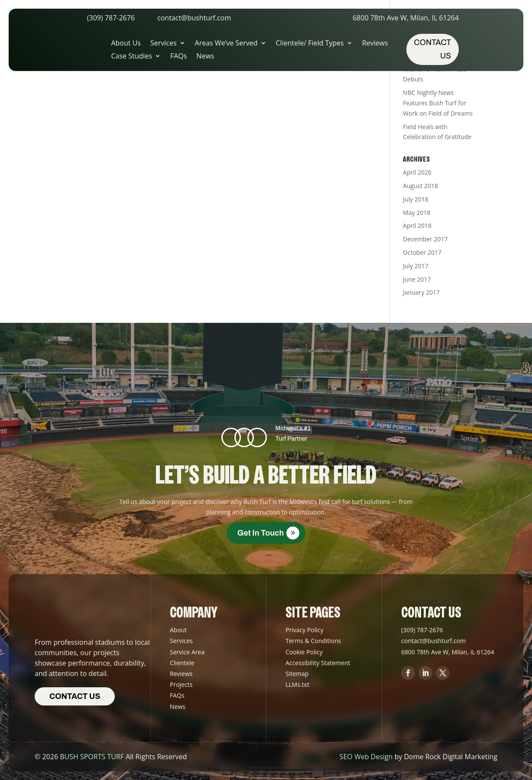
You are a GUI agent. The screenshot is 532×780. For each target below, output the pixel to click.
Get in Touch (261, 533)
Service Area (187, 652)
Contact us (433, 49)
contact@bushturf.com (194, 18)
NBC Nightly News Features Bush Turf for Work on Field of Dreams (438, 103)
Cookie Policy (304, 652)
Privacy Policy (304, 630)
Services (164, 44)
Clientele (182, 663)
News (205, 57)
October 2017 (422, 252)
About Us (126, 44)
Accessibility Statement (318, 663)
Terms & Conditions (313, 641)
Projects (181, 684)
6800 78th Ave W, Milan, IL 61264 (406, 18)
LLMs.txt (297, 684)
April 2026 (417, 172)
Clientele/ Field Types (310, 44)
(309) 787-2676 (111, 18)
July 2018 (416, 199)
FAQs (178, 57)
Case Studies (131, 57)
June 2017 (417, 279)
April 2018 (417, 226)
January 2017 (421, 292)
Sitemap (297, 674)
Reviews (375, 44)
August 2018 (420, 186)
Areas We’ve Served (226, 44)
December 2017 (425, 239)
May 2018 (417, 213)
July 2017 (416, 266)
